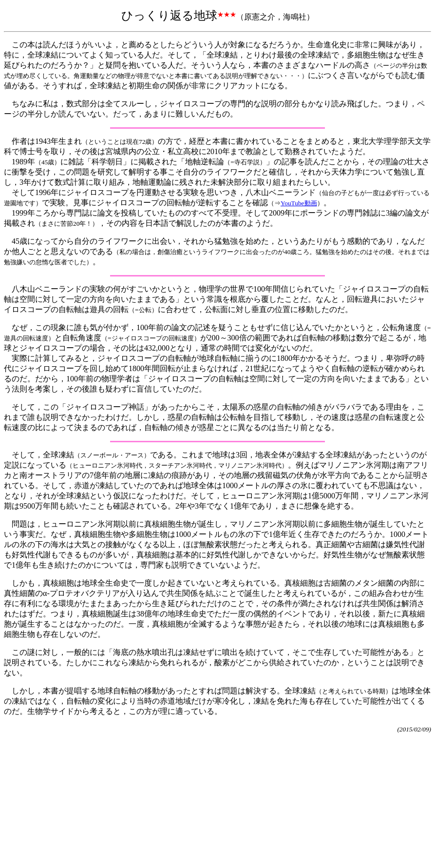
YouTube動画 (299, 203)
